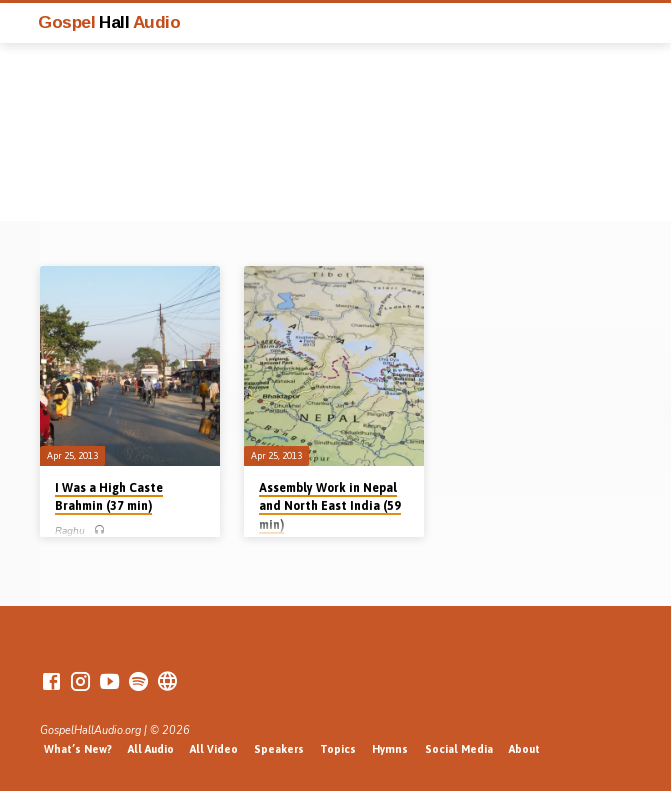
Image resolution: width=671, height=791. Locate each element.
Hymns (390, 749)
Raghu (70, 531)
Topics (338, 749)
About (524, 749)
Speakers (279, 749)
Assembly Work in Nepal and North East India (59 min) (330, 506)
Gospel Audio (109, 22)
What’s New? (78, 749)
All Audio (151, 749)
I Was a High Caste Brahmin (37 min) (109, 497)
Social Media (459, 749)
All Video (214, 749)
